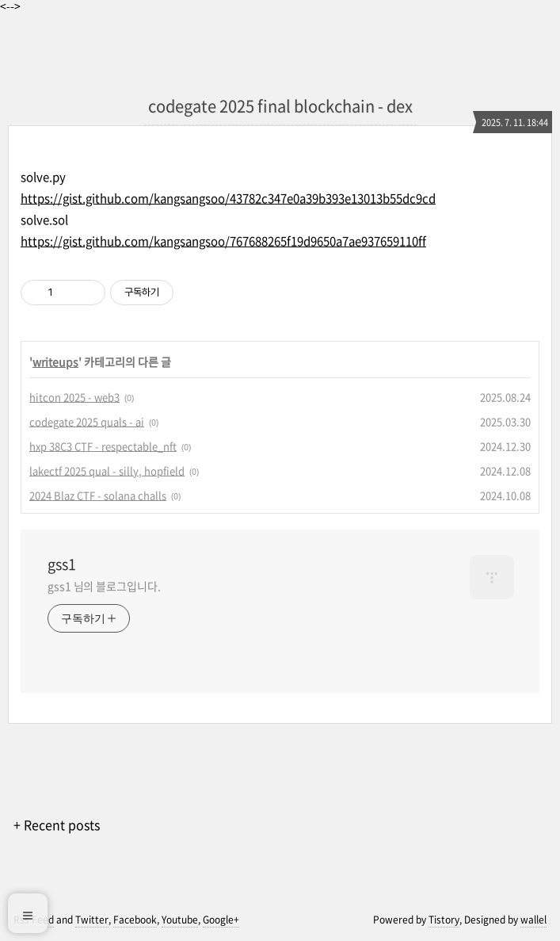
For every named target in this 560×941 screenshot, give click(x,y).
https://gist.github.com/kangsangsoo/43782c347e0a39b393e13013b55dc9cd (228, 198)
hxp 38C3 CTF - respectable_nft (103, 446)
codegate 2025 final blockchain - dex (280, 106)
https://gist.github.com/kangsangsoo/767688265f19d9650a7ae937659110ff (223, 241)
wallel (533, 920)
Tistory (444, 920)
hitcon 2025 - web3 (74, 397)
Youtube (180, 920)
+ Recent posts (57, 824)
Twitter (92, 920)
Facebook (135, 920)
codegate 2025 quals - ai (87, 421)
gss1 (62, 564)
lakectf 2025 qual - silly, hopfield (107, 470)
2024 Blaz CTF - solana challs (98, 495)
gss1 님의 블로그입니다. (104, 586)
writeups (55, 361)
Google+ (221, 920)
